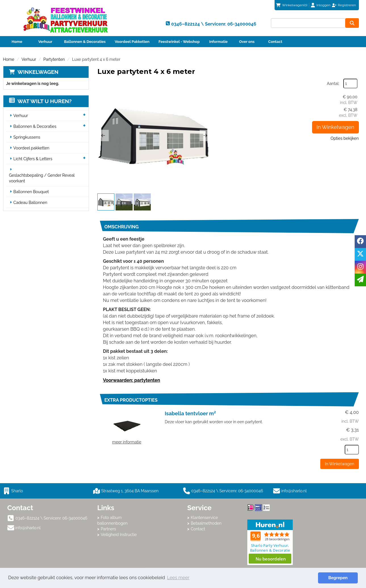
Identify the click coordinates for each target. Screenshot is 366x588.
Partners (108, 529)
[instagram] (360, 267)
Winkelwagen (38, 72)
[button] (103, 135)
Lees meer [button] (178, 578)
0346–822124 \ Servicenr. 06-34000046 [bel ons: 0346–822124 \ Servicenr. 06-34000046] (52, 518)
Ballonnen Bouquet (31, 192)
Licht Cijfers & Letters (33, 159)
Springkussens (27, 137)
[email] (360, 280)
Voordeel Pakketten (132, 42)
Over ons (247, 42)
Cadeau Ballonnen (30, 203)
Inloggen (324, 5)
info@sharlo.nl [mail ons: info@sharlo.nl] (28, 528)
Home (17, 42)
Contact (275, 42)
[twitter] (360, 254)
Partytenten (54, 59)
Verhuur (45, 42)
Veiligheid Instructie (119, 535)
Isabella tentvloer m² (190, 413)
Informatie (218, 42)
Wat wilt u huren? (40, 101)
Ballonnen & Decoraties (85, 42)
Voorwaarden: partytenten (132, 380)
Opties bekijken (345, 138)
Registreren (347, 5)
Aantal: (333, 84)
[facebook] (360, 242)
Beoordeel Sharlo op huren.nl (270, 542)
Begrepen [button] (338, 578)
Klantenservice (204, 518)
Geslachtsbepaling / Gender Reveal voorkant (42, 178)
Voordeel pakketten (31, 148)
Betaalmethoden (206, 523)
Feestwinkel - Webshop (179, 42)
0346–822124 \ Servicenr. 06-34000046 (223, 491)
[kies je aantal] (352, 450)
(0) (292, 5)
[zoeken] (352, 23)
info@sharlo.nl (294, 491)
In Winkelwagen (335, 127)
